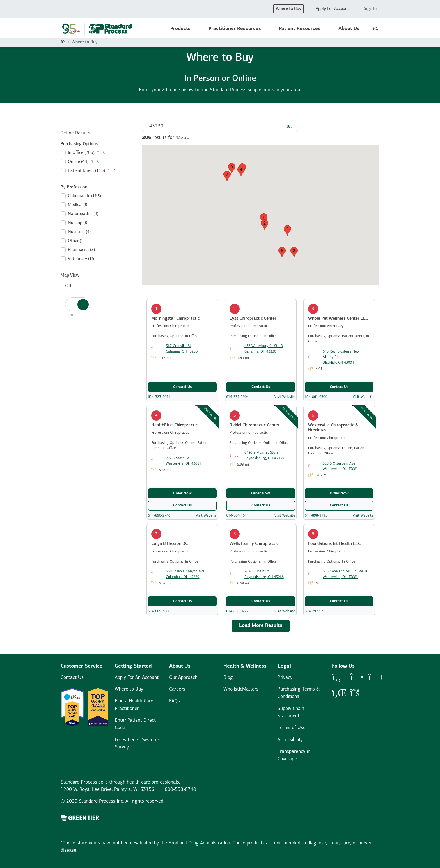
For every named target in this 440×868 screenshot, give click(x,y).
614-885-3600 (159, 611)
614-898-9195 (316, 516)
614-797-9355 (316, 611)
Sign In (370, 9)
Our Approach (183, 678)
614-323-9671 (159, 397)
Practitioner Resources (235, 29)
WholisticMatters (241, 689)
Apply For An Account (137, 678)
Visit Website (285, 397)
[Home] (63, 42)
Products (180, 29)
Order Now (182, 493)
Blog (228, 678)
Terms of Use (292, 728)
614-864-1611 (237, 516)
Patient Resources (300, 29)
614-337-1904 (237, 397)
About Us (349, 29)
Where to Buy (288, 9)
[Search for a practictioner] (289, 127)
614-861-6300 (316, 397)
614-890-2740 (159, 516)
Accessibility (290, 740)
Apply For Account (332, 9)
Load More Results (261, 626)
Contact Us (182, 387)
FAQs (175, 701)
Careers (177, 689)
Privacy (285, 678)
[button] (264, 219)
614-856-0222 (237, 611)
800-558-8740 (180, 790)
